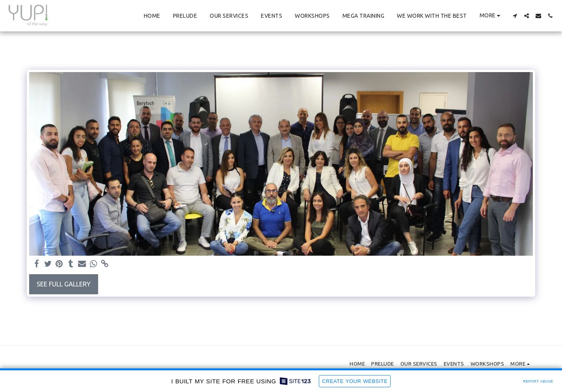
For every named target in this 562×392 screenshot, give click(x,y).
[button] (515, 16)
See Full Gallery (64, 284)
